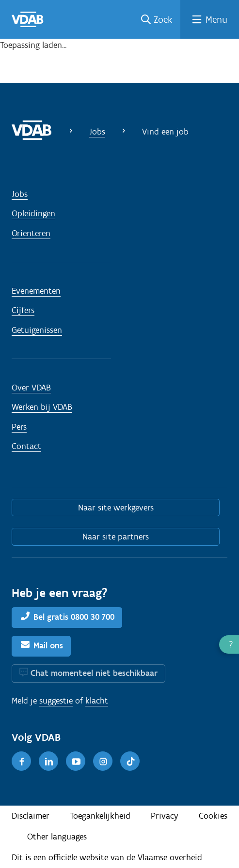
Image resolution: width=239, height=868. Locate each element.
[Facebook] (21, 761)
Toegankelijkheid (100, 816)
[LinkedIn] (48, 761)
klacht (97, 701)
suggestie (56, 701)
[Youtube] (76, 761)
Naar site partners (116, 537)
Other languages (57, 837)
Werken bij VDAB (42, 407)
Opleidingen (33, 213)
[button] (229, 644)
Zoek (163, 19)
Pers (19, 427)
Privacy (165, 816)
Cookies (213, 816)
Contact (26, 446)
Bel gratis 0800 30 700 (74, 617)
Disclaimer (31, 816)
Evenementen (36, 291)
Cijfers (23, 310)
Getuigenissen (37, 330)
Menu (216, 19)
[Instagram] (103, 761)
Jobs (97, 132)
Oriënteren (31, 233)
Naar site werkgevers (116, 508)
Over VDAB (31, 388)
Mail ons (48, 645)
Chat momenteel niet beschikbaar (94, 673)
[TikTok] (130, 761)
